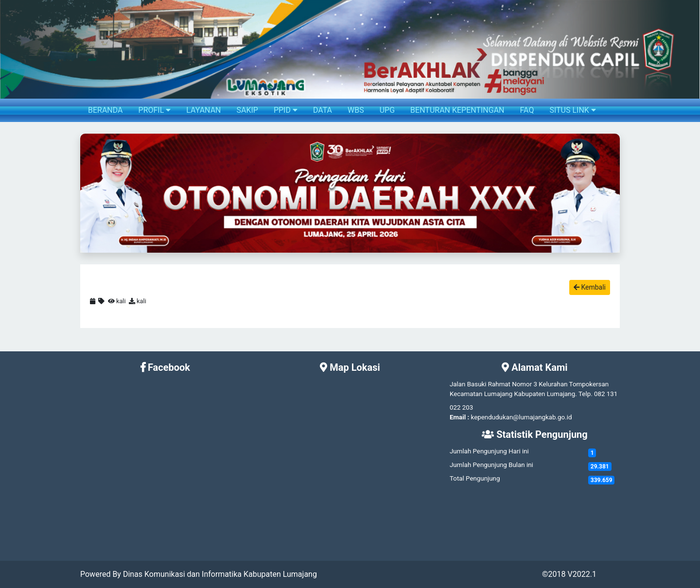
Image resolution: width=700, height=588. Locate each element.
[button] (88, 193)
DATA (323, 110)
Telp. (586, 394)
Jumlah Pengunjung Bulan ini (491, 465)
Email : (459, 417)
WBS (356, 110)
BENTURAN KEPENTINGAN (457, 110)
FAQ (527, 110)
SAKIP (247, 110)
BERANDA (105, 110)
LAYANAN (203, 110)
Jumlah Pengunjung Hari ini (489, 451)
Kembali (590, 287)
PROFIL (155, 110)
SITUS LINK (572, 110)
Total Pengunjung (475, 478)
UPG (387, 110)
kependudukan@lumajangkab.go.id (522, 417)
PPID (286, 110)
